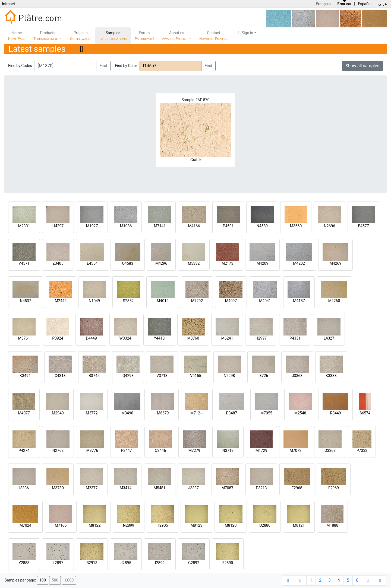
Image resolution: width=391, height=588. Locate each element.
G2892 (194, 563)
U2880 (265, 525)
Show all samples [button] (363, 66)
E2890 (228, 563)
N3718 (228, 450)
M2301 (24, 226)
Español (365, 4)
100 (43, 580)
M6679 (163, 413)
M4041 (265, 301)
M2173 (228, 263)
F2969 (334, 488)
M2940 (58, 413)
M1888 (332, 525)
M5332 (194, 263)
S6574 (365, 413)
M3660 (296, 226)
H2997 (261, 338)
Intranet (8, 4)
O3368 (330, 450)
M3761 (24, 338)
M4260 (334, 301)
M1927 (92, 226)
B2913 (92, 563)
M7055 (266, 413)
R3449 (336, 413)
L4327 (329, 338)
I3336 (24, 488)
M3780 (58, 488)
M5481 (160, 488)
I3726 (263, 376)
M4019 (163, 301)
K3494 (25, 376)
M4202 (299, 263)
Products (46, 36)
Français (323, 4)
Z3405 (58, 263)
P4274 (24, 450)
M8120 (231, 525)
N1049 (94, 301)
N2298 (229, 376)
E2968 (297, 488)
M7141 (160, 226)
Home (17, 36)
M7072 (296, 450)
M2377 (92, 488)
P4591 (228, 226)
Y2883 (24, 563)
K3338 (331, 376)
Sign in (245, 33)
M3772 (92, 413)
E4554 (92, 263)
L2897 (58, 563)
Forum (144, 36)
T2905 (163, 525)
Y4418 (159, 338)
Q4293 (128, 376)
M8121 (299, 525)
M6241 (227, 338)
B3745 (94, 376)
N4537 (25, 301)
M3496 (127, 413)
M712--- (197, 413)
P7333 (362, 450)
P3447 (126, 450)
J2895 (126, 563)
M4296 (161, 263)
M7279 (194, 450)
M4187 (299, 301)
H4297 (58, 226)
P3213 (261, 488)
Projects (81, 36)
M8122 (95, 525)
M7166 (61, 525)
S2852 (128, 301)
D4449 (91, 338)
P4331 (295, 338)
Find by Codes (20, 66)
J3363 (297, 376)
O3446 (160, 450)
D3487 (231, 413)
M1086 (126, 226)
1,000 (69, 580)
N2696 (329, 226)
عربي (383, 4)
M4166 (194, 226)
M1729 (261, 450)
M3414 (126, 488)
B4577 (363, 226)
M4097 (231, 301)
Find (103, 66)
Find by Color (126, 66)
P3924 (58, 338)
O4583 (127, 263)
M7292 (197, 301)
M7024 (26, 525)
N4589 (262, 226)
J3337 (193, 488)
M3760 (193, 338)
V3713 (162, 376)
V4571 (24, 263)
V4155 (195, 376)
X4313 (60, 376)
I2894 (160, 563)
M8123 (197, 525)
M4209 (263, 263)
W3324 (125, 338)
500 (55, 580)
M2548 (300, 413)
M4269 (336, 263)
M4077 (24, 413)
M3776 (92, 450)
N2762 (58, 450)
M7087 (228, 488)
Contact (214, 36)
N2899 (129, 525)
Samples (113, 36)
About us (175, 36)
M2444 (61, 301)
